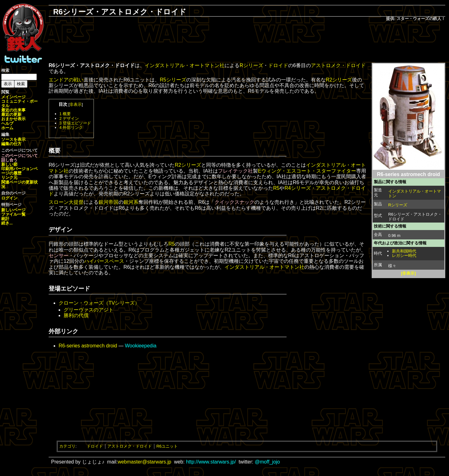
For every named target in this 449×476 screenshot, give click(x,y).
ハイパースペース (104, 261)
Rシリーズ (398, 205)
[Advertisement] (247, 42)
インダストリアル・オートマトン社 (185, 65)
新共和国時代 (404, 251)
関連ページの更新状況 (19, 184)
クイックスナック (234, 202)
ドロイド (278, 65)
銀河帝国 (109, 202)
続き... (7, 223)
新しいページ (13, 210)
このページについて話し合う (19, 158)
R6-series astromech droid (88, 346)
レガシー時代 (404, 255)
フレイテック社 (235, 171)
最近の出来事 (13, 110)
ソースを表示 (13, 139)
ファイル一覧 (13, 214)
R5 (276, 188)
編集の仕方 (11, 144)
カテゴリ (67, 446)
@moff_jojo (267, 462)
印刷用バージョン (17, 169)
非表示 (76, 104)
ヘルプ (7, 123)
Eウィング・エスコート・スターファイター (307, 171)
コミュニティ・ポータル (19, 103)
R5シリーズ (173, 80)
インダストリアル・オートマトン (415, 194)
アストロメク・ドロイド (338, 65)
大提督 (76, 202)
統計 (5, 219)
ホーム (7, 128)
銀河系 (131, 202)
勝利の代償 (76, 315)
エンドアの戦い (66, 80)
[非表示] (408, 273)
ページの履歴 (19, 171)
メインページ (13, 97)
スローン (59, 202)
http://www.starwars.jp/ (211, 462)
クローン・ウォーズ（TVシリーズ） (99, 303)
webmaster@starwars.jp (144, 462)
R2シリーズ (339, 80)
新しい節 (9, 164)
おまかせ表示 (13, 119)
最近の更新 (11, 114)
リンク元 (9, 177)
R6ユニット (167, 446)
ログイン (9, 198)
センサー (59, 255)
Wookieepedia (141, 346)
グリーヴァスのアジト (89, 310)
